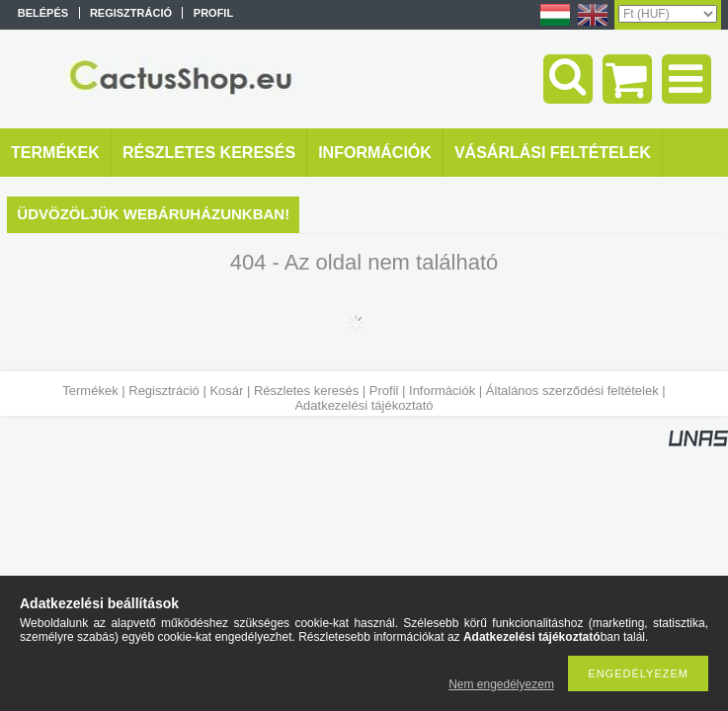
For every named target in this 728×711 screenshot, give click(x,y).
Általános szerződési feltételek (572, 391)
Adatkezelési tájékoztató (364, 405)
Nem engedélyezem (501, 684)
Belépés (43, 13)
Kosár (226, 391)
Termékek (90, 391)
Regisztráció (164, 391)
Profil (384, 391)
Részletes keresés (306, 391)
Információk (442, 391)
